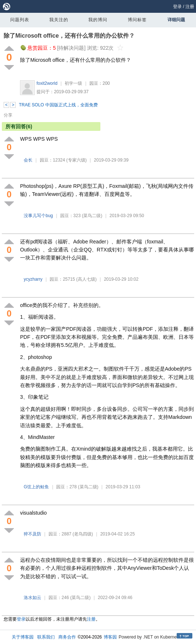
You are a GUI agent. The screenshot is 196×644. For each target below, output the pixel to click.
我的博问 (98, 20)
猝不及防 (32, 534)
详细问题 (176, 20)
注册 (190, 7)
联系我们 (46, 637)
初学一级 (73, 83)
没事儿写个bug (38, 216)
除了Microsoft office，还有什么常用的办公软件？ (69, 36)
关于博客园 (23, 637)
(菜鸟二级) (92, 216)
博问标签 (137, 20)
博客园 (110, 637)
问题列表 (20, 20)
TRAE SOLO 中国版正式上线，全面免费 (58, 105)
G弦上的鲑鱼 (36, 487)
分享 (8, 115)
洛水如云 (32, 598)
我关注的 (59, 20)
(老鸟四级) (83, 534)
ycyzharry (33, 279)
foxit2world (47, 83)
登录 (177, 7)
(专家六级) (77, 160)
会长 (28, 160)
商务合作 (67, 637)
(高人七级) (87, 279)
